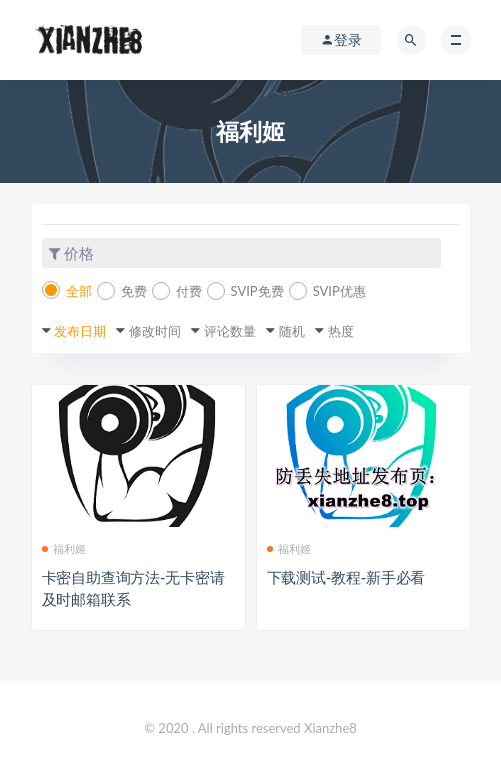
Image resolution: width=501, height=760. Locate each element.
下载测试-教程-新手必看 (346, 577)
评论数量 (230, 331)
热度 (341, 331)
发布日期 (80, 331)
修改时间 (155, 331)
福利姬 (64, 548)
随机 (292, 331)
